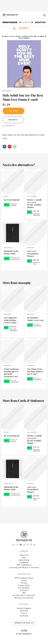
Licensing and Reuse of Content (24, 568)
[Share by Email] (15, 147)
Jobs (24, 558)
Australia (24, 616)
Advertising (24, 560)
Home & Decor (29, 37)
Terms (24, 581)
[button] (24, 28)
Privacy (24, 583)
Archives (24, 590)
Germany (24, 611)
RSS (24, 593)
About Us (24, 555)
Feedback (24, 563)
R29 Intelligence (24, 565)
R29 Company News (24, 578)
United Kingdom (24, 608)
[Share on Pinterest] (10, 147)
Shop (18, 37)
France (24, 613)
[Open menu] (44, 14)
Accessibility (24, 588)
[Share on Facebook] (4, 147)
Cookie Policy (24, 586)
